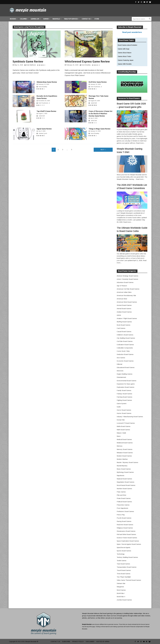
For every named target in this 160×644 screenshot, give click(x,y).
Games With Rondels (125, 64)
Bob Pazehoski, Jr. (96, 87)
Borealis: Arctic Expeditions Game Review (47, 97)
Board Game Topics (126, 40)
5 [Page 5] (72, 150)
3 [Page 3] (63, 150)
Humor (46, 19)
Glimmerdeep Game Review (47, 82)
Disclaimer (90, 642)
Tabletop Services (71, 19)
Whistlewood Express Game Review (87, 61)
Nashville (56, 19)
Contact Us (86, 19)
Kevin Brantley (86, 65)
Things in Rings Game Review (100, 129)
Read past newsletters (132, 32)
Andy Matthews (31, 65)
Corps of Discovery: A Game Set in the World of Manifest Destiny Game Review (101, 114)
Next (103, 150)
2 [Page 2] (58, 150)
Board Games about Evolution (127, 45)
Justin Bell (94, 103)
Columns (23, 19)
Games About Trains (124, 56)
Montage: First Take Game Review (99, 97)
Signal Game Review (44, 129)
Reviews (13, 19)
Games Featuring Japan (126, 60)
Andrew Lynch (43, 133)
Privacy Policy (78, 642)
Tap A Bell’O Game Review (46, 111)
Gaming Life (35, 19)
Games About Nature (125, 53)
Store (97, 19)
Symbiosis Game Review (28, 61)
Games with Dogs (124, 49)
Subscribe (66, 642)
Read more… (141, 143)
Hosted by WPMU (103, 642)
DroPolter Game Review (98, 82)
